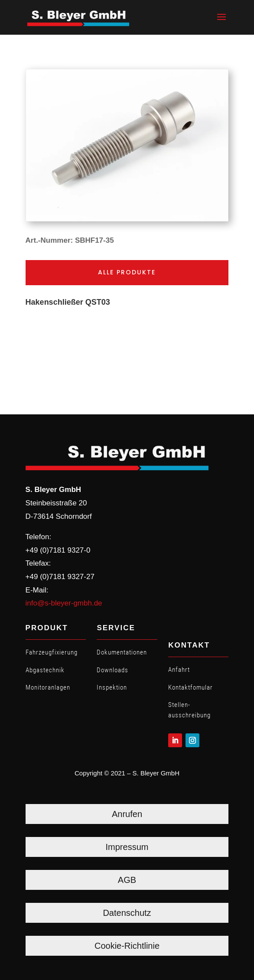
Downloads (112, 670)
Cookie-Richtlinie (127, 946)
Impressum (127, 847)
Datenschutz (127, 913)
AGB (127, 880)
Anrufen (127, 814)
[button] (221, 23)
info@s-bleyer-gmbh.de (64, 603)
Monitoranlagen (48, 687)
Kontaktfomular (190, 687)
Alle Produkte (127, 272)
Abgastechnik (45, 670)
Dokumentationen (122, 652)
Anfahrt (179, 670)
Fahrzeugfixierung (52, 652)
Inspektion (112, 687)
